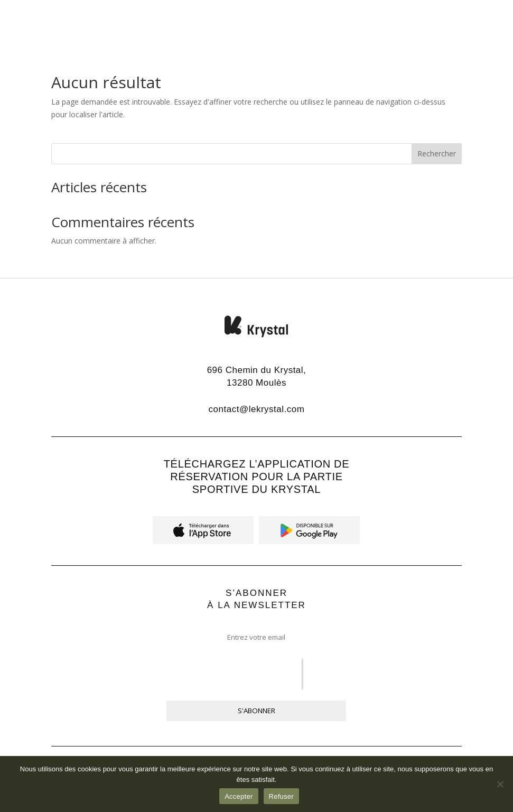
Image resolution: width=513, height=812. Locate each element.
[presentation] (234, 674)
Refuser (281, 796)
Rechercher (437, 153)
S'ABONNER (256, 711)
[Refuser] (500, 784)
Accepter (239, 796)
